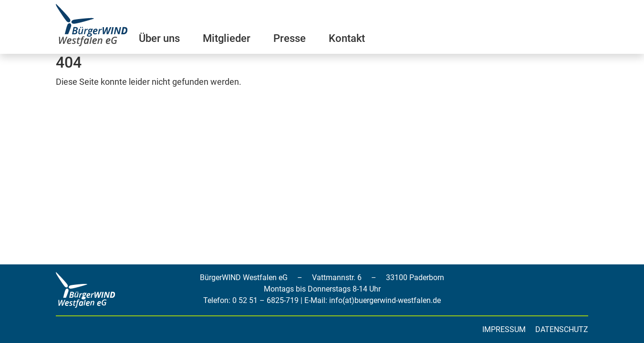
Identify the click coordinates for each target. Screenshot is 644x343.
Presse (290, 38)
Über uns (159, 38)
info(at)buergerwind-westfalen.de (385, 300)
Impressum (504, 329)
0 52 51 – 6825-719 (265, 300)
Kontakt (347, 38)
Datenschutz (562, 329)
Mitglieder (227, 38)
